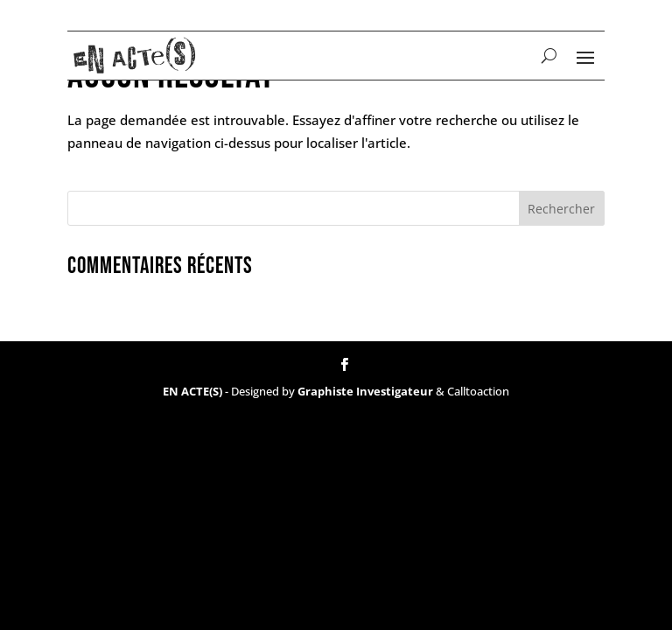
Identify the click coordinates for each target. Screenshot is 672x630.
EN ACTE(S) (192, 391)
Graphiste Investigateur (365, 391)
